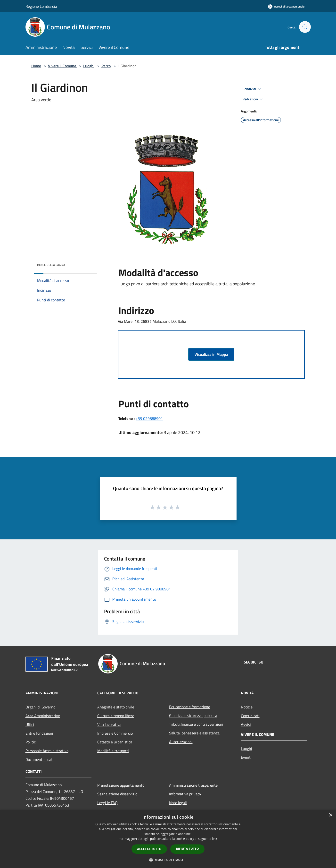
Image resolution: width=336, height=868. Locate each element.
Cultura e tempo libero (116, 716)
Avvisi (246, 724)
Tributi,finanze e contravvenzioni (196, 724)
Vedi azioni (254, 99)
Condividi (253, 89)
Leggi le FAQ (107, 803)
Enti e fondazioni (39, 733)
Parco (106, 66)
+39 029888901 (149, 418)
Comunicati (250, 716)
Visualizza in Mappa (211, 354)
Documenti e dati (40, 759)
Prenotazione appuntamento (121, 785)
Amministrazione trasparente (193, 785)
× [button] (331, 815)
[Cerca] (305, 27)
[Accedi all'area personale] (286, 6)
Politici (31, 742)
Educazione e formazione (190, 707)
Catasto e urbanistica (115, 742)
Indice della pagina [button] (51, 265)
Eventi (246, 757)
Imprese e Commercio (115, 733)
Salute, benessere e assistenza (194, 733)
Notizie (247, 707)
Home (36, 66)
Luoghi (89, 66)
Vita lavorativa (109, 724)
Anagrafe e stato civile (116, 707)
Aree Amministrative (43, 716)
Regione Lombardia (41, 6)
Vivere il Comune (63, 66)
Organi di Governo (40, 707)
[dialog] (168, 839)
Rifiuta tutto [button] (187, 849)
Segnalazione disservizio (117, 794)
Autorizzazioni (181, 742)
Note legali (178, 803)
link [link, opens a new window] (215, 839)
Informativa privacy (185, 794)
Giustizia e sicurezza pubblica (193, 715)
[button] (168, 860)
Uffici (30, 724)
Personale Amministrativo (47, 751)
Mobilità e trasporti (113, 751)
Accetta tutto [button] (149, 849)
